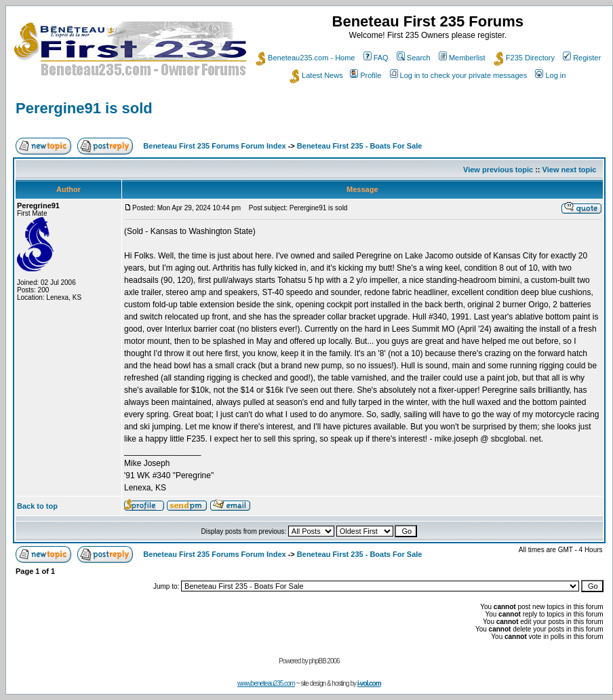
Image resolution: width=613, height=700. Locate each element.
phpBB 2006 (324, 661)
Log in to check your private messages (459, 75)
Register (582, 58)
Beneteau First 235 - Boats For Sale (360, 146)
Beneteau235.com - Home (305, 58)
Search (414, 58)
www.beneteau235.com (266, 683)
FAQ (376, 58)
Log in (550, 75)
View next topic (570, 170)
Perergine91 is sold (84, 108)
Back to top (37, 506)
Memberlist (462, 58)
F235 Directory (524, 58)
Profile (365, 75)
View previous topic (498, 170)
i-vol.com (369, 683)
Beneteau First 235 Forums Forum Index (214, 146)
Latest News (316, 75)
